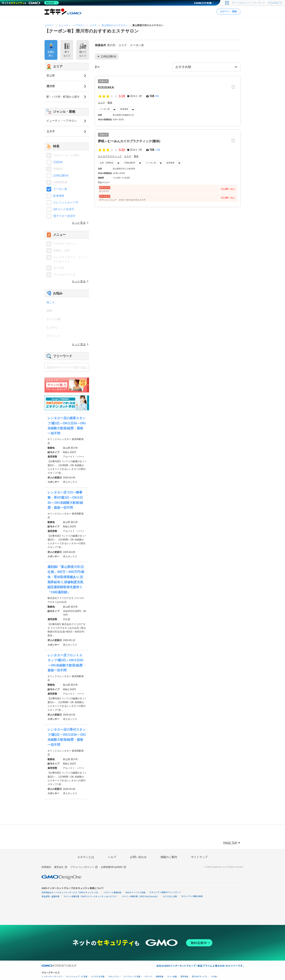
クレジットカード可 (66, 202)
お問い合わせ (138, 857)
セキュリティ (114, 977)
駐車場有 (124, 109)
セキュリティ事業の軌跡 (192, 896)
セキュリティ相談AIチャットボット (165, 892)
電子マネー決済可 (64, 216)
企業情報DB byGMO (113, 867)
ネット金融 (172, 977)
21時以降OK (130, 163)
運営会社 (61, 867)
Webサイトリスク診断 (135, 892)
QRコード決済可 (64, 209)
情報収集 (160, 977)
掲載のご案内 (169, 857)
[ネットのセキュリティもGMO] (30, 3)
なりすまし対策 (170, 896)
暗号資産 (184, 977)
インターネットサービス (52, 977)
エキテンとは (86, 857)
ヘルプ (112, 857)
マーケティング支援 (132, 977)
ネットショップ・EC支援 (77, 977)
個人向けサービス (199, 977)
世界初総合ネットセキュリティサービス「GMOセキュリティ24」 (70, 892)
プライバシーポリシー (84, 867)
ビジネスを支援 (98, 977)
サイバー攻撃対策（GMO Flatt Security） (141, 896)
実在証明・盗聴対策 (50, 896)
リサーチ (148, 977)
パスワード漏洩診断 (112, 892)
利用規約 (46, 867)
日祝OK (58, 162)
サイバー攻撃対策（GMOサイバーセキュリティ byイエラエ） (91, 896)
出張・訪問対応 (107, 163)
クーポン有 (105, 109)
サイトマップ (199, 857)
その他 (214, 977)
